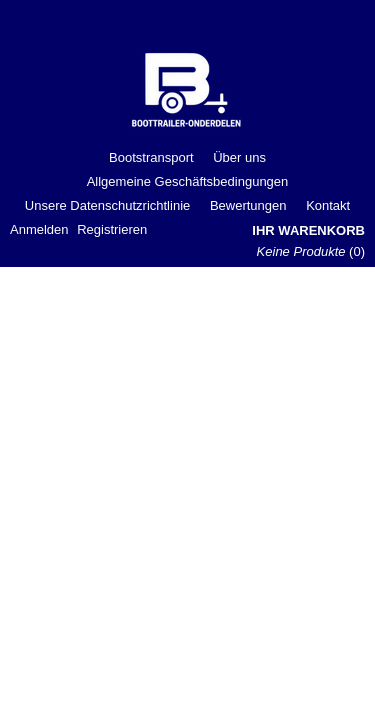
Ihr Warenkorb (308, 230)
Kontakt (328, 205)
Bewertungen (248, 205)
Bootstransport (151, 157)
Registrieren (112, 229)
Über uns (239, 157)
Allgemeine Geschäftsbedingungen (188, 181)
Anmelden (39, 229)
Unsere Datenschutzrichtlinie (107, 205)
